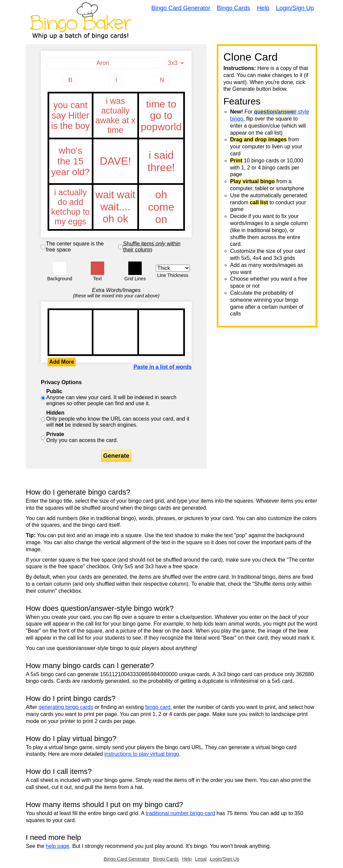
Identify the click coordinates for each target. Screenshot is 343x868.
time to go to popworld (161, 116)
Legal (201, 859)
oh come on (161, 207)
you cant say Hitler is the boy (71, 116)
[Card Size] (175, 63)
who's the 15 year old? (71, 161)
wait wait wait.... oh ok (116, 207)
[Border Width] (173, 268)
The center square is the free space (75, 247)
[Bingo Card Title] (103, 63)
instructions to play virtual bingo (142, 754)
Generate (116, 456)
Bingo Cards (234, 8)
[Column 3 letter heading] (162, 80)
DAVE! (116, 161)
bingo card (158, 707)
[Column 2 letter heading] (116, 80)
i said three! (161, 161)
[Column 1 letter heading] (70, 80)
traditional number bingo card (180, 813)
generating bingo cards (66, 707)
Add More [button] (62, 362)
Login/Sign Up (295, 8)
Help (263, 8)
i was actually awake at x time (116, 116)
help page (58, 846)
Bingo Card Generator (181, 8)
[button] (60, 268)
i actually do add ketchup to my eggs (71, 207)
